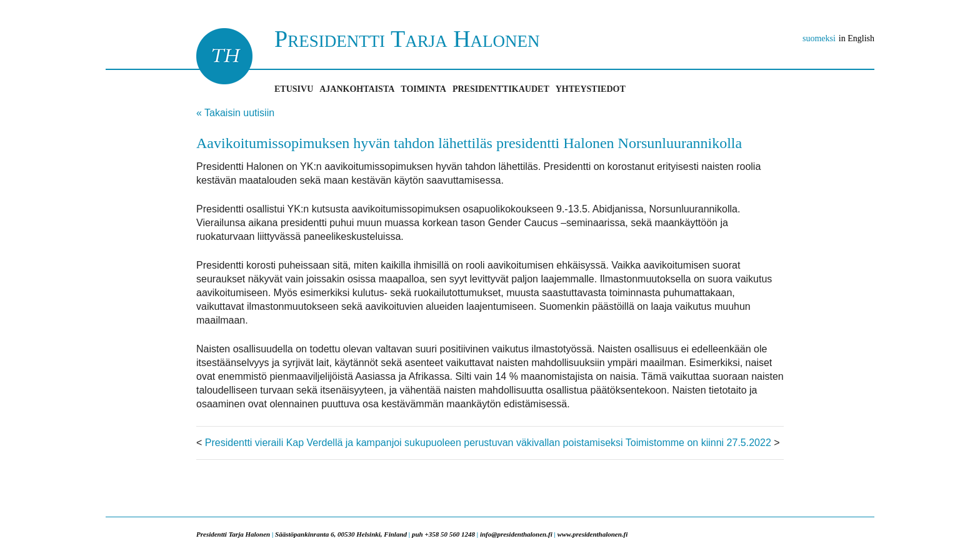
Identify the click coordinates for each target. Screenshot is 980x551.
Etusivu (294, 89)
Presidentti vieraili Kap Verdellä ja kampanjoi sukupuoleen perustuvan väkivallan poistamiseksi (414, 443)
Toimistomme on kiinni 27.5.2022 (698, 443)
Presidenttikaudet (501, 89)
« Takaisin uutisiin (235, 113)
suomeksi (819, 39)
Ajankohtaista (357, 89)
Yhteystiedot (591, 89)
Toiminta (423, 89)
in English (857, 39)
